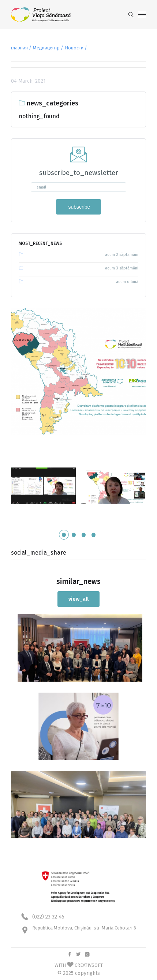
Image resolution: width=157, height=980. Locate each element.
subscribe (79, 207)
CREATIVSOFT (89, 965)
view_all (78, 599)
